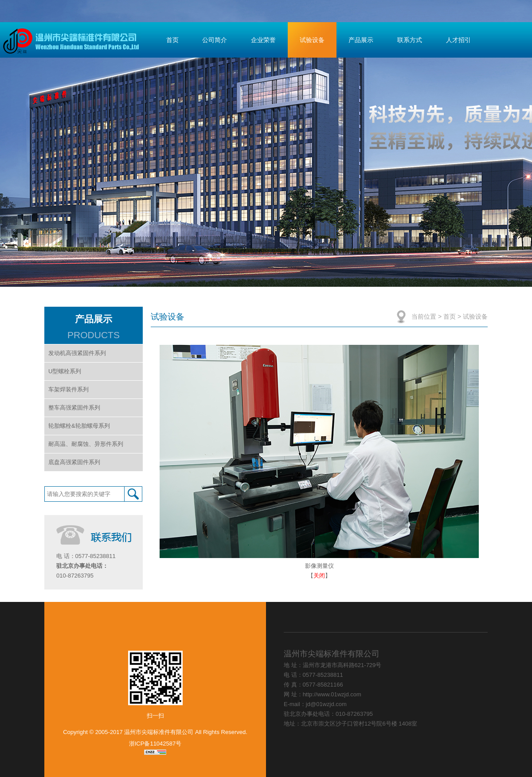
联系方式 (410, 40)
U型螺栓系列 (65, 371)
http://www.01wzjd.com (332, 694)
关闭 (319, 576)
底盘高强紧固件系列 (74, 462)
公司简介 (215, 40)
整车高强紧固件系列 (74, 408)
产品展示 (361, 40)
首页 (172, 40)
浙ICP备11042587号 (155, 744)
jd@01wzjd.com (326, 704)
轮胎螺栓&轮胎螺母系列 (79, 426)
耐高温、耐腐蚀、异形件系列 (86, 444)
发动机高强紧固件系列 (77, 353)
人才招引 (458, 40)
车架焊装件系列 (68, 389)
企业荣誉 (263, 40)
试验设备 (312, 40)
